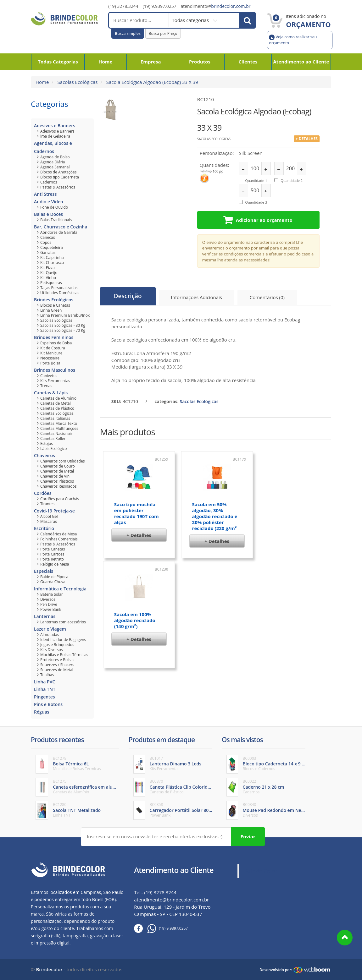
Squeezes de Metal (57, 670)
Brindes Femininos (54, 337)
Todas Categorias (58, 62)
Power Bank (51, 609)
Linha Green (51, 310)
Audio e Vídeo (49, 202)
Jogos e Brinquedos (57, 645)
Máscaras (49, 521)
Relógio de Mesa (55, 564)
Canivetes (49, 376)
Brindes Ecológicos (54, 300)
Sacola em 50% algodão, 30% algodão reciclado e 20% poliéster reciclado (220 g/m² (215, 516)
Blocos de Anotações (58, 172)
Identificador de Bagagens (63, 640)
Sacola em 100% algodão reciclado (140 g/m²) (135, 620)
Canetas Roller (53, 438)
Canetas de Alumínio (58, 398)
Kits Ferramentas (55, 381)
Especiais (44, 571)
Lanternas (45, 616)
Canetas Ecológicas (57, 413)
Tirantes (47, 504)
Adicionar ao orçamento (258, 220)
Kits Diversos (52, 650)
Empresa (151, 62)
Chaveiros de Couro (58, 466)
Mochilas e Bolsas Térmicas (64, 655)
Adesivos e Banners (55, 126)
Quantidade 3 (256, 202)
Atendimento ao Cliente (301, 62)
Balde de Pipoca (54, 577)
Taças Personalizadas (59, 288)
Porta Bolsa (50, 363)
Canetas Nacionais (56, 433)
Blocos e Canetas (55, 305)
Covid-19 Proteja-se (54, 511)
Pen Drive (49, 604)
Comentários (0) (267, 297)
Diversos (48, 599)
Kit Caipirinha (52, 257)
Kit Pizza (47, 268)
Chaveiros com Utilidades (62, 461)
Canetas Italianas (55, 418)
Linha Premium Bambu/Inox (65, 315)
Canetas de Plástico (57, 408)
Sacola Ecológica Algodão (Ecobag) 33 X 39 (152, 82)
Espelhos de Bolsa (56, 343)
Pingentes (45, 697)
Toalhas (47, 675)
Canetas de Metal (56, 403)
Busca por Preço (163, 33)
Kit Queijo (49, 273)
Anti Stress (45, 194)
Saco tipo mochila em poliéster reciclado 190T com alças (136, 513)
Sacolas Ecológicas (77, 82)
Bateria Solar (52, 594)
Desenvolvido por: (276, 970)
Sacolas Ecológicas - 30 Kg (63, 325)
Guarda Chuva (53, 582)
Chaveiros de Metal (57, 471)
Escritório (44, 528)
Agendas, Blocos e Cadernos (53, 147)
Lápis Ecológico (54, 449)
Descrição (128, 296)
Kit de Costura (53, 348)
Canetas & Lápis (51, 393)
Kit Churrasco (52, 263)
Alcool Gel (49, 516)
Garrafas (48, 252)
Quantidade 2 (292, 181)
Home (105, 62)
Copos (46, 242)
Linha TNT (45, 689)
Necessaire (50, 358)
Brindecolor (49, 969)
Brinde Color (261, 871)
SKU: (116, 401)
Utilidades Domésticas (60, 293)
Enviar (248, 836)
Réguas (42, 712)
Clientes (248, 62)
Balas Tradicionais (56, 220)
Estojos (47, 443)
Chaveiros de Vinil (56, 476)
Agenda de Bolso (55, 157)
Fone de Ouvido (54, 207)
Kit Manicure (51, 353)
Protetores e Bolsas (57, 660)
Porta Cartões (52, 554)
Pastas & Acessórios (58, 187)
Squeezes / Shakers (57, 665)
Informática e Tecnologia (60, 589)
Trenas (46, 386)
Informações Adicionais (197, 297)
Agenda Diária (53, 162)
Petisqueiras (51, 283)
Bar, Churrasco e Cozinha (61, 227)
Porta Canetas (53, 549)
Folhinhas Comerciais (59, 539)
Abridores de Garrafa (59, 232)
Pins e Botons (48, 704)
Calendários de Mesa (58, 534)
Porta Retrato (52, 559)
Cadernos (49, 182)
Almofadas (50, 635)
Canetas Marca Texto (59, 423)
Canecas (47, 237)
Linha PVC (45, 682)
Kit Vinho (48, 278)
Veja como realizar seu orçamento (293, 40)
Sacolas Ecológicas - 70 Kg (63, 330)
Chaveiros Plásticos (57, 481)
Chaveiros (45, 455)
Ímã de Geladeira (55, 136)
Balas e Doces (48, 214)
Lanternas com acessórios (63, 622)
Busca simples (128, 33)
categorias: (167, 401)
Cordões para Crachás (60, 499)
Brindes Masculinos (55, 370)
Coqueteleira (52, 247)
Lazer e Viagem (50, 629)
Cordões (43, 493)
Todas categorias (191, 20)
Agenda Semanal (55, 167)
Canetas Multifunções (59, 428)
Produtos (200, 62)
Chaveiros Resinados (58, 486)
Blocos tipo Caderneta (60, 177)
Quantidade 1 (256, 181)
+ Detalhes (139, 535)
